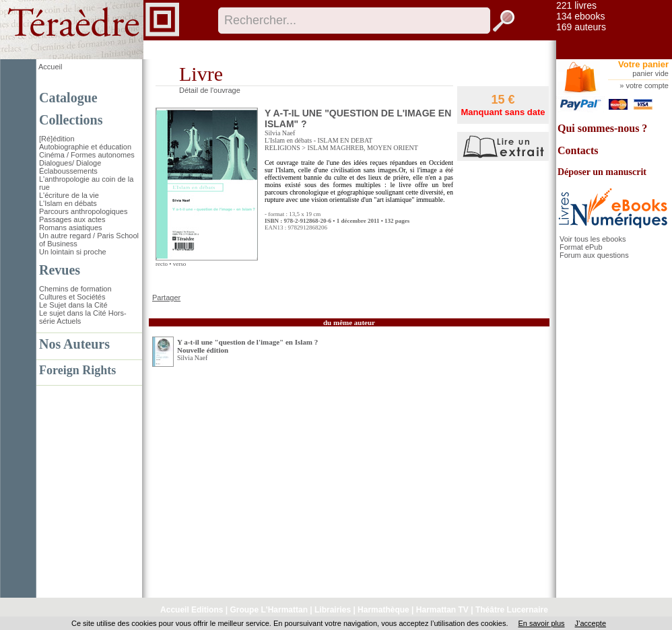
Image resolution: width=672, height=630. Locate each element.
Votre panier (643, 64)
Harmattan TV (442, 610)
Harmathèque (383, 610)
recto (162, 264)
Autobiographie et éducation (85, 147)
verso (180, 264)
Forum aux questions (594, 255)
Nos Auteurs (74, 344)
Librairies (333, 610)
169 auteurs (581, 27)
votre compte (647, 85)
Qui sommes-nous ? (602, 128)
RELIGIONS (282, 148)
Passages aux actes (72, 219)
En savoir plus (541, 623)
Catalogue (68, 98)
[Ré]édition (57, 139)
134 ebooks (580, 16)
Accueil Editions (192, 610)
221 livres (576, 5)
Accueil (50, 67)
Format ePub (581, 247)
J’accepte (591, 623)
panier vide (650, 73)
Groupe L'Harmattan (269, 610)
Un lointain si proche (73, 252)
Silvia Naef (280, 133)
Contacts (578, 150)
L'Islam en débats (68, 203)
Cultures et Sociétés (72, 297)
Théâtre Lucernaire (512, 610)
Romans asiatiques (71, 228)
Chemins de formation (75, 289)
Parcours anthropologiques (83, 211)
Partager (166, 297)
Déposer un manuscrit (602, 172)
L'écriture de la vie (69, 195)
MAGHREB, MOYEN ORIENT (374, 148)
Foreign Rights (77, 370)
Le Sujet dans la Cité (73, 305)
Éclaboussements (68, 171)
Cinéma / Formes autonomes (87, 155)
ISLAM (317, 148)
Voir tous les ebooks (593, 239)
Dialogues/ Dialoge (70, 163)
